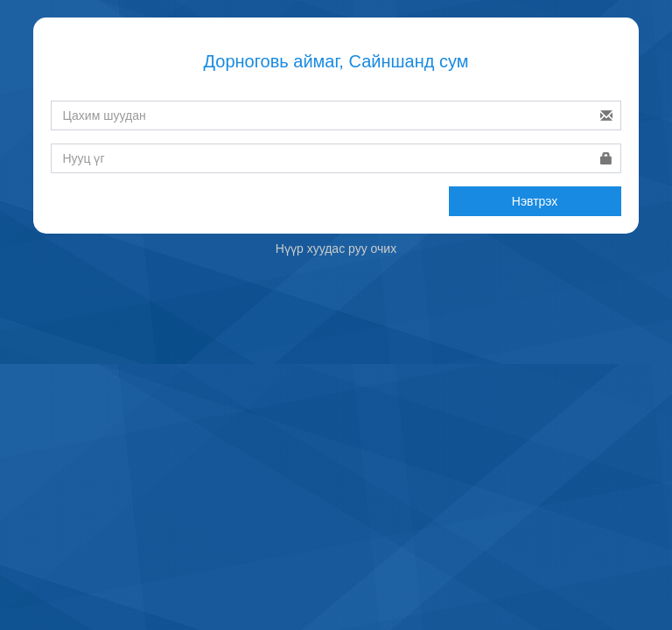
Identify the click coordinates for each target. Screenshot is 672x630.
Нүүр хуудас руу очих (336, 248)
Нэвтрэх (535, 201)
